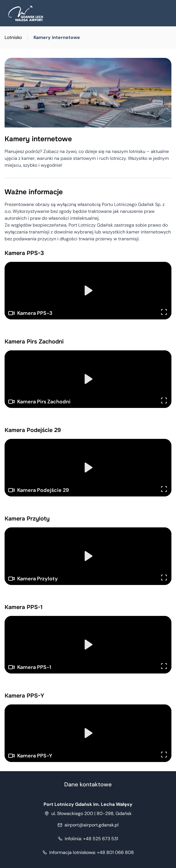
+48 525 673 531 (91, 839)
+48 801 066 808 (92, 852)
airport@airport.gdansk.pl (92, 825)
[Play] (88, 291)
